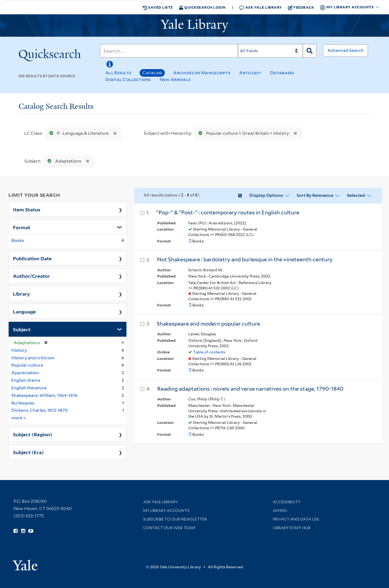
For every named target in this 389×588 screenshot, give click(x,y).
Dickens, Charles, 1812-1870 (40, 410)
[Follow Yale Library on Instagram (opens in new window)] (23, 531)
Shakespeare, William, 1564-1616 (44, 395)
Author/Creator (31, 276)
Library (21, 293)
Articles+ (250, 73)
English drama (26, 380)
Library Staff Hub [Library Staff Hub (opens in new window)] (292, 528)
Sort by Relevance (315, 195)
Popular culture (27, 365)
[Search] (169, 51)
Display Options (266, 195)
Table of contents (209, 352)
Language (24, 311)
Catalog (152, 73)
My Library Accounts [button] (347, 7)
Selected (356, 195)
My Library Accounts (166, 511)
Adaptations (63, 161)
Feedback (301, 7)
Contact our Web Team (169, 528)
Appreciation (25, 373)
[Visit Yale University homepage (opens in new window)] (25, 563)
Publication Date (32, 258)
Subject (22, 329)
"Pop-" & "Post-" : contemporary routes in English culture (228, 212)
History (19, 350)
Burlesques (23, 403)
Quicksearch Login (202, 7)
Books (18, 240)
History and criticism (33, 358)
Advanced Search (346, 50)
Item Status (27, 209)
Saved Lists (158, 7)
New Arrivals (175, 80)
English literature (29, 388)
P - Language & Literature (78, 133)
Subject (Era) (28, 452)
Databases (282, 73)
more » (19, 418)
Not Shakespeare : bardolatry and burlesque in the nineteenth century (245, 259)
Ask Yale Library (261, 7)
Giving (280, 511)
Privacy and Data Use (296, 519)
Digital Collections (128, 80)
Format (22, 227)
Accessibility (287, 502)
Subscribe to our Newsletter (175, 519)
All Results (118, 73)
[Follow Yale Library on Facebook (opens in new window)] (16, 531)
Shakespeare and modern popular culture (208, 324)
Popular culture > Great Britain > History (243, 133)
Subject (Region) (33, 434)
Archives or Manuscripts (202, 73)
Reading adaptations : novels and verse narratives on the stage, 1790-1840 (250, 389)
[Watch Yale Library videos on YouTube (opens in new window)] (31, 531)
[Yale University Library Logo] (194, 26)
